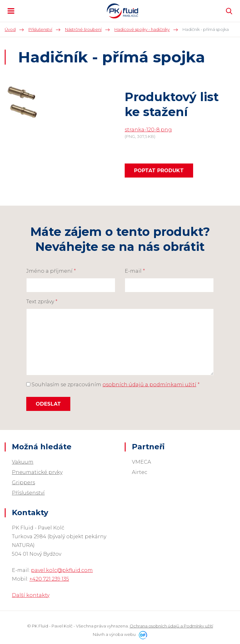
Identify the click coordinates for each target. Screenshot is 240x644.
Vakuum (23, 462)
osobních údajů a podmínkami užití (149, 385)
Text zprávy (42, 302)
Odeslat (48, 404)
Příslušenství (28, 493)
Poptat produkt (159, 171)
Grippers (23, 483)
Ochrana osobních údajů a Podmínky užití (171, 626)
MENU (11, 11)
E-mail (135, 271)
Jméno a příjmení (51, 271)
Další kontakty (31, 595)
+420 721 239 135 (49, 579)
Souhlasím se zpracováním (113, 385)
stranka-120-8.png (148, 130)
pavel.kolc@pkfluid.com (62, 570)
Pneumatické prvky (37, 472)
